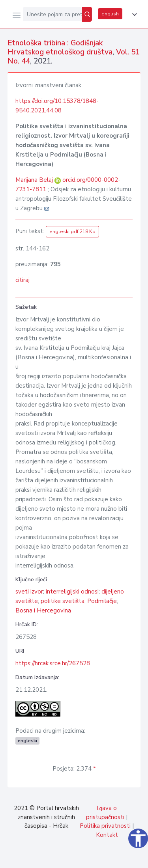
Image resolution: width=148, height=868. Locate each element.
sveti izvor (29, 592)
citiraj (22, 280)
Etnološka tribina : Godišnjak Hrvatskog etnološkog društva (60, 48)
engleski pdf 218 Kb (72, 231)
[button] (133, 15)
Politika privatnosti (105, 826)
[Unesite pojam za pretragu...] (52, 14)
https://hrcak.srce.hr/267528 (53, 663)
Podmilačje (102, 601)
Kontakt (107, 835)
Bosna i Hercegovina (43, 610)
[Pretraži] (87, 14)
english (110, 14)
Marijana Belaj (35, 180)
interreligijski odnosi (72, 592)
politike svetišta (63, 601)
